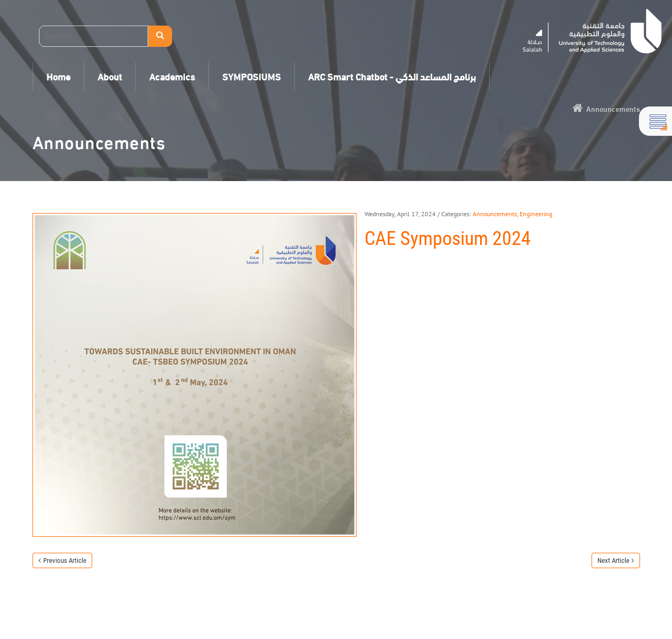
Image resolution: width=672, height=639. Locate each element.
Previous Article (65, 560)
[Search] (94, 36)
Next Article (613, 560)
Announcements (495, 214)
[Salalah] (592, 31)
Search (160, 36)
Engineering (536, 214)
